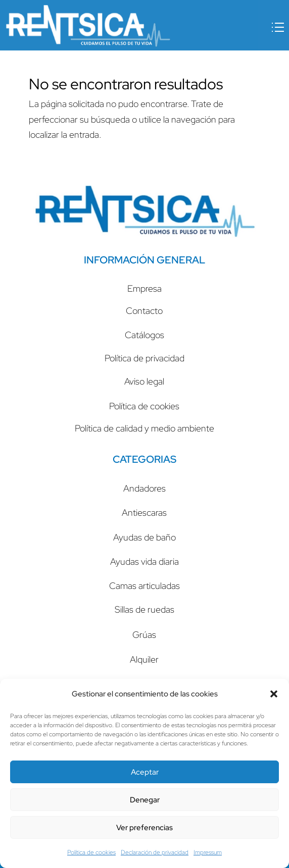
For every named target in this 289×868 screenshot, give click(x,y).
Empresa (144, 288)
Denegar (145, 800)
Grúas (144, 635)
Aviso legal (144, 381)
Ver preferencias (144, 828)
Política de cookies (91, 852)
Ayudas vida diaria (144, 561)
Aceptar (145, 772)
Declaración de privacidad (155, 852)
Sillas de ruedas (144, 609)
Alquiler (144, 659)
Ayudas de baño (144, 537)
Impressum (208, 852)
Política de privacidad (144, 358)
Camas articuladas (144, 586)
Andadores (144, 488)
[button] (274, 694)
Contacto (144, 311)
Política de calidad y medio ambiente (144, 428)
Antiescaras (144, 512)
